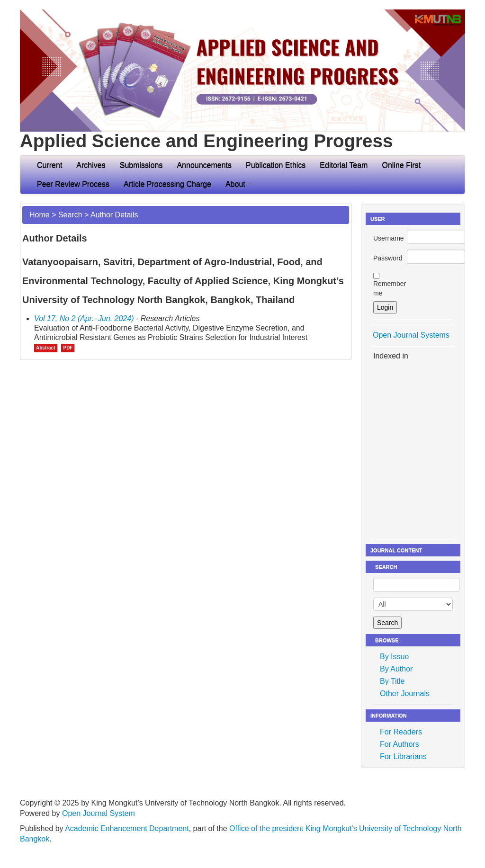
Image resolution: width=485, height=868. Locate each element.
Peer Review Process (73, 184)
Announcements (204, 165)
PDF (68, 348)
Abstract (46, 348)
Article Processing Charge (167, 184)
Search (70, 215)
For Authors (400, 744)
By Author (396, 669)
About (239, 184)
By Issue (394, 657)
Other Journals (405, 694)
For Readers (401, 732)
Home (40, 215)
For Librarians (403, 756)
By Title (392, 681)
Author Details (114, 215)
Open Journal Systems (411, 335)
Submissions (141, 165)
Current (49, 165)
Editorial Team (344, 165)
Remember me (390, 288)
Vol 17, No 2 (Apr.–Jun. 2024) (84, 318)
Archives (91, 165)
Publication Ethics (276, 165)
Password (388, 258)
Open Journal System (99, 813)
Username (389, 238)
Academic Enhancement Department (127, 828)
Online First (401, 165)
